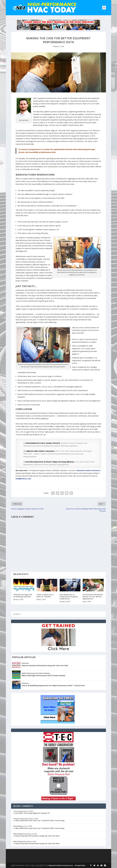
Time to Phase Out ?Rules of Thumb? (45, 596)
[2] (49, 139)
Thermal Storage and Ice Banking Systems (23, 596)
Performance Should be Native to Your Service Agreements (93, 597)
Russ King (17, 826)
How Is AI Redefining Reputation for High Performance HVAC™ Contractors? (53, 686)
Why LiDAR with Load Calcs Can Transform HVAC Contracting (40, 820)
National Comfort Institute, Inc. (61, 865)
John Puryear (19, 834)
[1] (93, 133)
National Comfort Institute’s (89, 470)
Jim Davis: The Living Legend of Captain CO (33, 813)
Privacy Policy (80, 865)
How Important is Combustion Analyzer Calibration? (69, 597)
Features (56, 46)
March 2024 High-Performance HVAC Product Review (43, 675)
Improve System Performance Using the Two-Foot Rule (45, 665)
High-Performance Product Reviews (36, 673)
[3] (54, 161)
